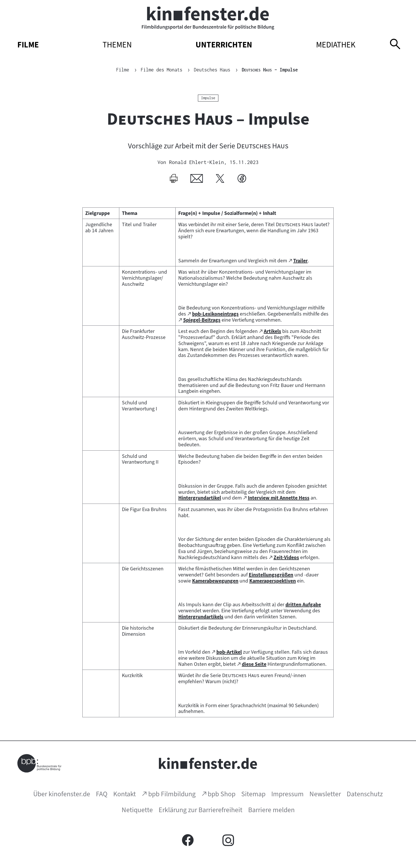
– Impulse (270, 70)
